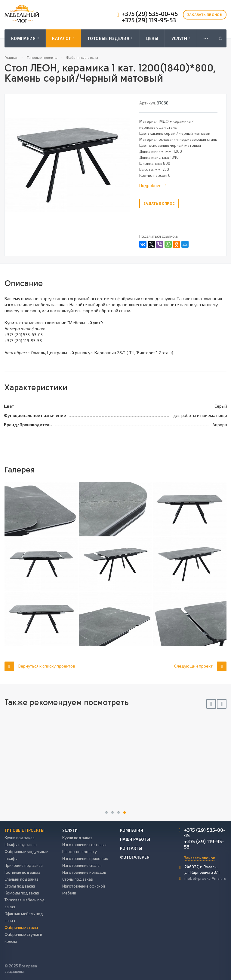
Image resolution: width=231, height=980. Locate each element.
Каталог (63, 38)
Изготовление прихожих (85, 858)
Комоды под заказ (22, 893)
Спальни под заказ (22, 879)
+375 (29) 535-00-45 (150, 14)
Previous (211, 704)
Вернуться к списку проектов (40, 666)
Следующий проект (200, 666)
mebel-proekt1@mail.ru (205, 878)
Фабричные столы (21, 927)
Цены (152, 38)
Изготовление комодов (84, 872)
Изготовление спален (82, 865)
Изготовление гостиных (84, 845)
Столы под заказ (20, 886)
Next (222, 704)
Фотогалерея (135, 857)
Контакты (131, 848)
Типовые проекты (25, 830)
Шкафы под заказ (21, 845)
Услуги (181, 38)
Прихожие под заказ (24, 865)
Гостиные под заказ (22, 872)
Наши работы (135, 839)
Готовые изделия (110, 38)
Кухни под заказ (20, 838)
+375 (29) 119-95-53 (149, 20)
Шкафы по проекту (80, 852)
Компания (25, 38)
